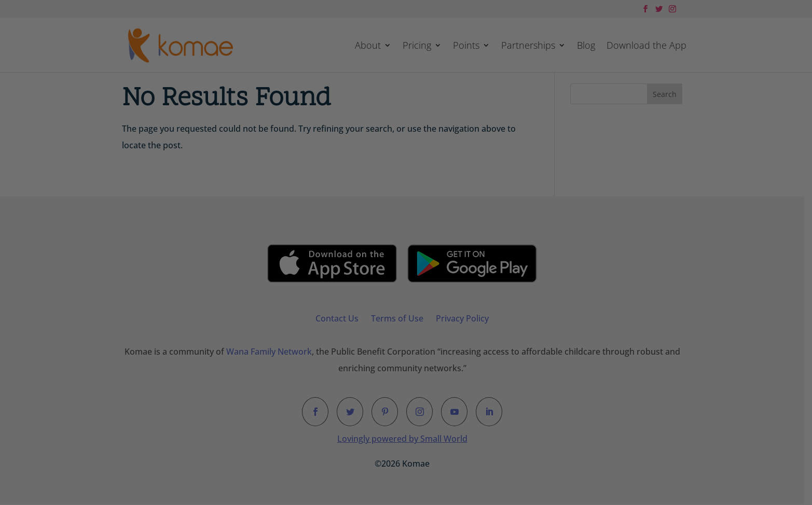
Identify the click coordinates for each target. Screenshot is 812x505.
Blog (586, 46)
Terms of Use (401, 318)
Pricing (417, 46)
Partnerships (528, 46)
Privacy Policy (466, 318)
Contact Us (341, 318)
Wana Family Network (273, 352)
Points (466, 46)
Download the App (646, 46)
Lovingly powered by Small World (406, 439)
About (368, 46)
